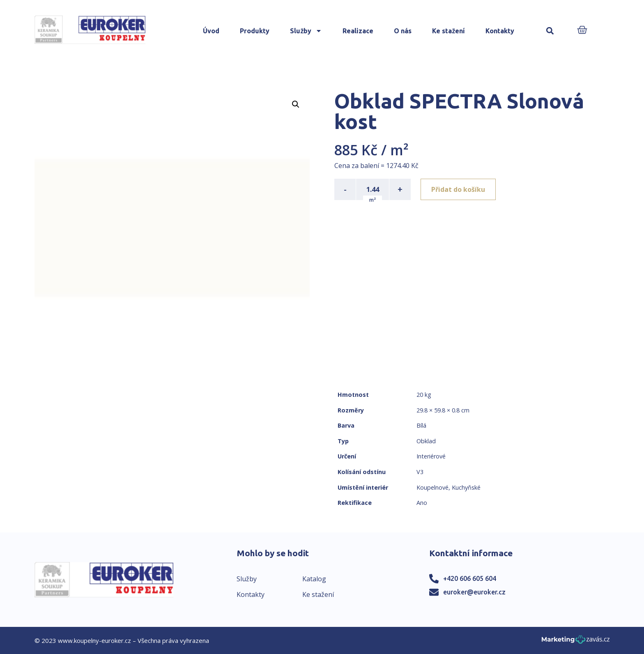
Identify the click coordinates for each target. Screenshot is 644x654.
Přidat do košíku (458, 189)
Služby (306, 31)
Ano (422, 503)
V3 (420, 472)
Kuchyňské (466, 487)
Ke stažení (448, 31)
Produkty (255, 31)
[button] (550, 31)
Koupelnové (432, 487)
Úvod (211, 31)
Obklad (426, 441)
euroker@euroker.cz (474, 592)
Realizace (358, 31)
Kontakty (500, 31)
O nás (403, 31)
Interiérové (431, 456)
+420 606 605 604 (470, 578)
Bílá (421, 425)
